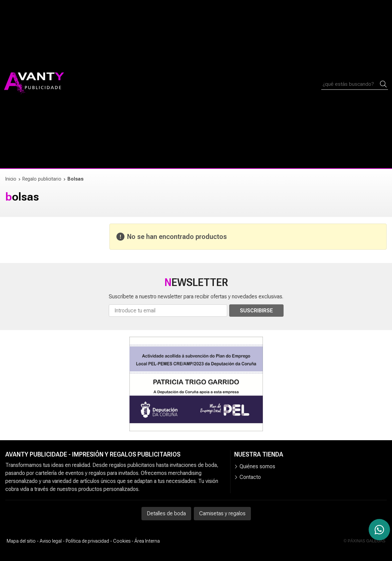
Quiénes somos (257, 466)
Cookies (122, 541)
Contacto (250, 477)
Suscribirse (256, 311)
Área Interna (147, 541)
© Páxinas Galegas (364, 541)
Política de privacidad (87, 541)
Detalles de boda (166, 513)
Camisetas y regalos (222, 513)
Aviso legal (51, 541)
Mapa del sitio (21, 541)
